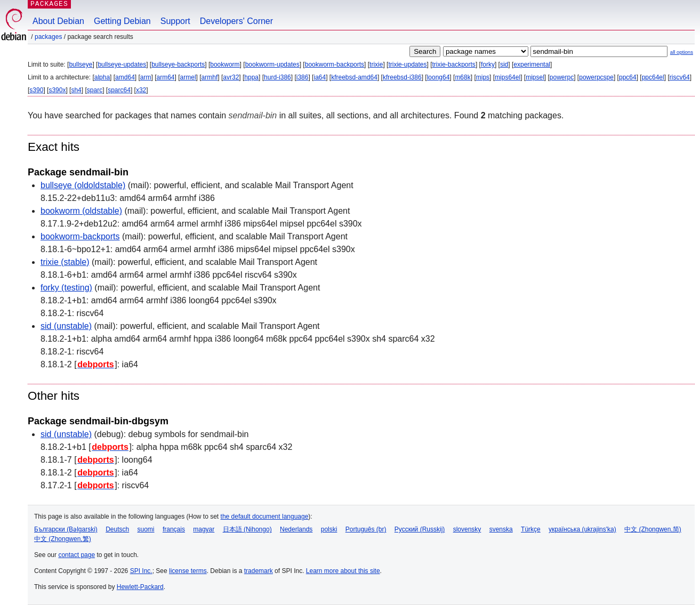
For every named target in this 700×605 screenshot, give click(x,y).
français (174, 529)
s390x (57, 90)
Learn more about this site (343, 571)
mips (483, 77)
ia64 (320, 77)
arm (146, 77)
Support (175, 21)
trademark (259, 571)
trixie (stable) (65, 262)
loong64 (438, 77)
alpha (102, 77)
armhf (210, 77)
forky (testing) (66, 288)
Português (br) (366, 529)
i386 (303, 77)
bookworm (225, 64)
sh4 (76, 90)
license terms (188, 571)
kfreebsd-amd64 (354, 77)
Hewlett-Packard (140, 587)
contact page (77, 555)
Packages (48, 37)
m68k (462, 77)
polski (329, 529)
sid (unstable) (66, 326)
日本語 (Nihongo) (247, 529)
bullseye (81, 64)
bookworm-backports (335, 64)
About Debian (58, 21)
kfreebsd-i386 (402, 77)
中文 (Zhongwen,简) (653, 529)
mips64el (508, 77)
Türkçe (531, 529)
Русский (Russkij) (420, 529)
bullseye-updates (122, 64)
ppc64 (628, 77)
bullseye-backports (178, 64)
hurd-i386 (277, 77)
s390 (36, 90)
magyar (204, 529)
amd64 (125, 77)
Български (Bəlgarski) (66, 529)
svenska (501, 529)
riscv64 (680, 77)
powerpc (562, 77)
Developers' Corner (236, 21)
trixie (376, 64)
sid (504, 64)
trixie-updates (407, 64)
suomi (146, 529)
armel (188, 77)
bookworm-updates (272, 64)
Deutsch (117, 529)
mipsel (535, 77)
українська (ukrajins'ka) (582, 529)
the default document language (265, 517)
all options (682, 52)
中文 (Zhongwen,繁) (63, 539)
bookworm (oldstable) (81, 211)
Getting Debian (122, 21)
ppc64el (653, 77)
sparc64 (119, 90)
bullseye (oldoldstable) (83, 185)
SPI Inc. (141, 571)
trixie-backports (454, 64)
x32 (141, 90)
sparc (95, 90)
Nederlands (296, 529)
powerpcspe (596, 77)
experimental (532, 64)
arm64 (166, 77)
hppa (251, 77)
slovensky (467, 529)
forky (488, 64)
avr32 (231, 77)
